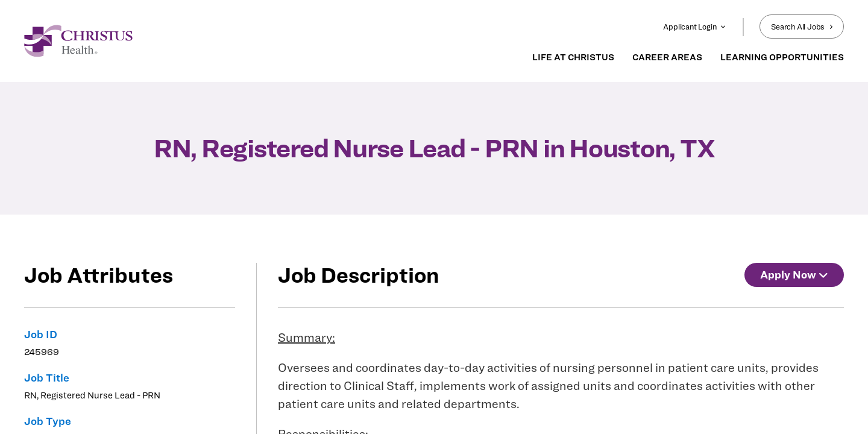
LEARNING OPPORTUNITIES (782, 57)
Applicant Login (694, 27)
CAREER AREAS (667, 57)
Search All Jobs (802, 27)
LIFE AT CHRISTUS (573, 57)
